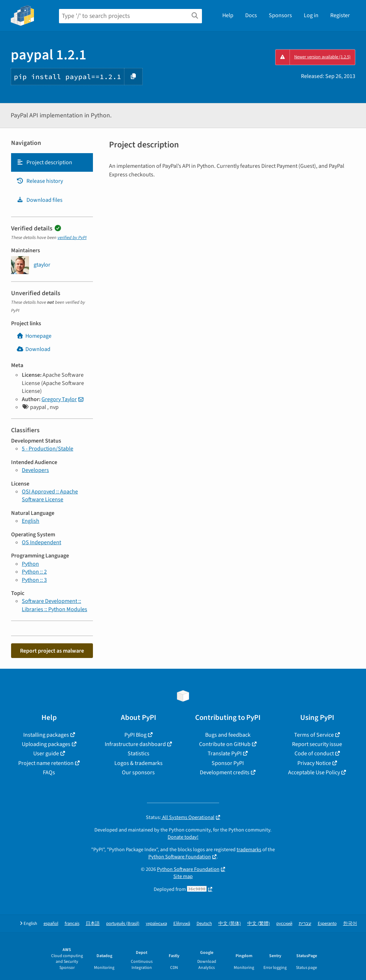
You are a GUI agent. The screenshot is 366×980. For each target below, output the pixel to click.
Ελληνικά (182, 924)
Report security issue (317, 744)
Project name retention (46, 763)
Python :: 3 (34, 580)
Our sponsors (138, 772)
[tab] (52, 162)
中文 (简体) (230, 924)
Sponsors (280, 15)
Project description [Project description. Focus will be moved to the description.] (44, 162)
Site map (183, 876)
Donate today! (183, 837)
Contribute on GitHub (225, 744)
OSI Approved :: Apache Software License (50, 496)
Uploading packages (46, 744)
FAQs (49, 772)
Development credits (225, 772)
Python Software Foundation (180, 857)
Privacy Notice (314, 763)
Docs (251, 15)
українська (156, 924)
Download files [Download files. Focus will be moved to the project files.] (39, 200)
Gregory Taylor (59, 399)
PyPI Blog (135, 735)
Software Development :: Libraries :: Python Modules (55, 605)
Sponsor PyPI (228, 763)
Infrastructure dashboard (135, 744)
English (31, 521)
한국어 (350, 924)
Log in (311, 15)
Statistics (139, 754)
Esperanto (327, 924)
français (72, 924)
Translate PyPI (225, 754)
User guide (46, 754)
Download (33, 349)
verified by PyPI (72, 238)
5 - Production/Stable (48, 449)
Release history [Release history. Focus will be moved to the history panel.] (40, 181)
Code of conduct (314, 754)
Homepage (34, 336)
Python (30, 564)
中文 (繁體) (259, 924)
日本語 (93, 924)
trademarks (249, 850)
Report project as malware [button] (52, 651)
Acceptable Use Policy (314, 772)
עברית (305, 924)
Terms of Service (314, 735)
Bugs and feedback (228, 735)
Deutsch (204, 924)
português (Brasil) (123, 924)
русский (284, 924)
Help (228, 15)
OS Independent (41, 542)
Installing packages (46, 735)
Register (340, 15)
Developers (35, 470)
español (51, 924)
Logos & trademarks (139, 763)
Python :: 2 (34, 572)
